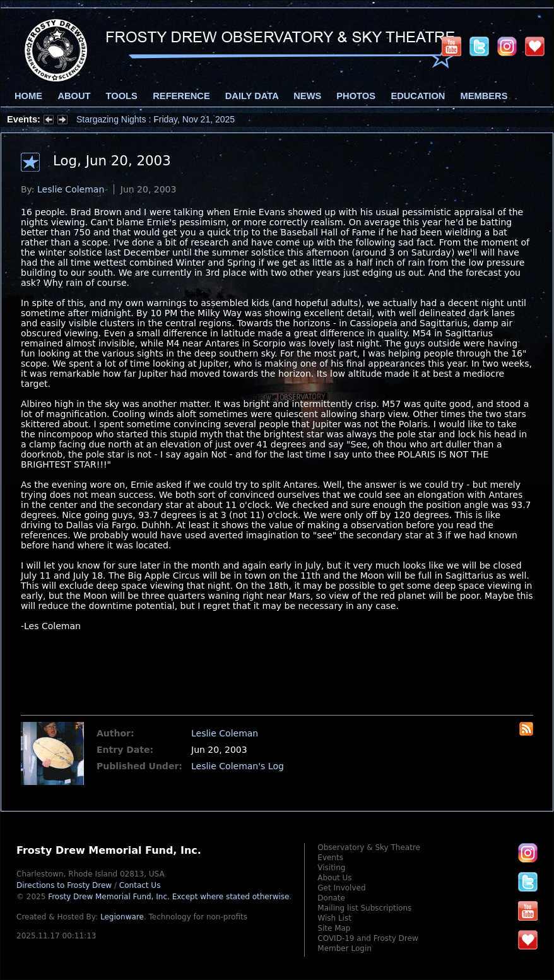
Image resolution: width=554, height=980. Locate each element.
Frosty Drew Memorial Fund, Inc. (168, 897)
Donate (331, 898)
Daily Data (252, 96)
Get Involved (341, 888)
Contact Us (140, 885)
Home (28, 96)
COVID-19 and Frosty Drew (368, 938)
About (74, 96)
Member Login (345, 948)
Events (330, 858)
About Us (334, 878)
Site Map (334, 928)
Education (418, 96)
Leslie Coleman (71, 189)
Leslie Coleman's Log (238, 766)
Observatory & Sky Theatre (369, 847)
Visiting (331, 868)
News (307, 96)
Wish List (334, 918)
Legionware (122, 917)
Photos (356, 96)
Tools (122, 96)
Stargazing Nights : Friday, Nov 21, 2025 (156, 119)
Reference (181, 96)
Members (484, 96)
